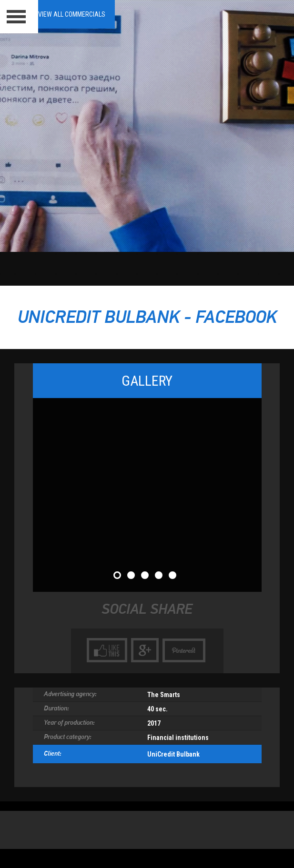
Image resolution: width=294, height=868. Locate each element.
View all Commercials (72, 14)
